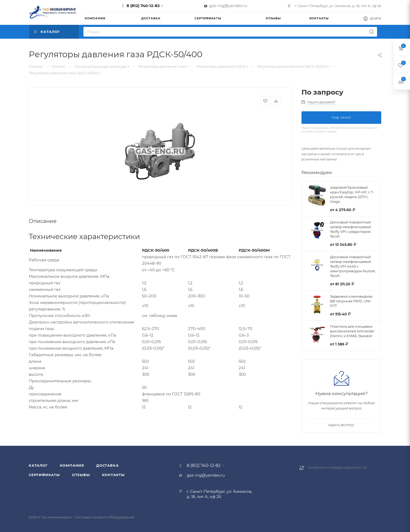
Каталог (38, 465)
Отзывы (81, 475)
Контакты (113, 475)
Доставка (107, 465)
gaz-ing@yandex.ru (228, 6)
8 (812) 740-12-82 (143, 6)
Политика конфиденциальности (337, 468)
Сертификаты (44, 475)
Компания (72, 465)
